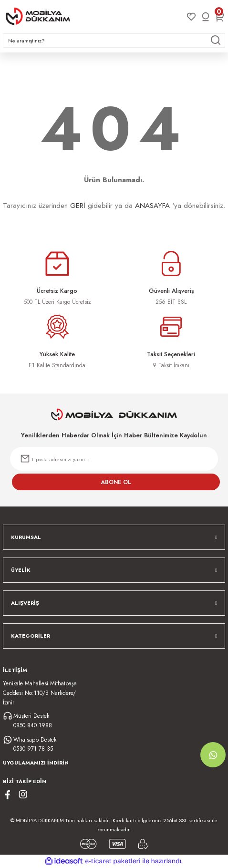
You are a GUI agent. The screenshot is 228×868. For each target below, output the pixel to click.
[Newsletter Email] (114, 459)
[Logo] (38, 16)
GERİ (78, 206)
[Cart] (220, 17)
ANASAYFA (152, 206)
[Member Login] (206, 17)
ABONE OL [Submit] (116, 482)
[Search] (114, 41)
